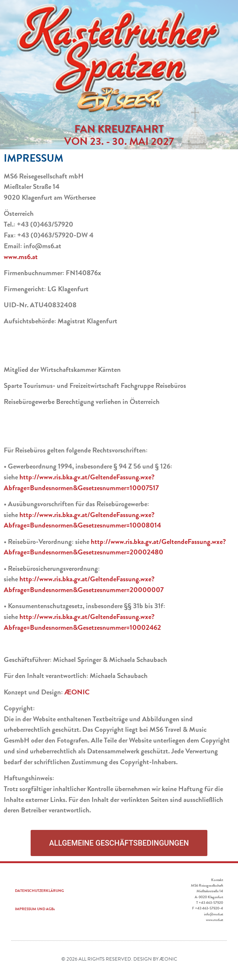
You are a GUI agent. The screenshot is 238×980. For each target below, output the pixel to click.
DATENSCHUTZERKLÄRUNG (39, 891)
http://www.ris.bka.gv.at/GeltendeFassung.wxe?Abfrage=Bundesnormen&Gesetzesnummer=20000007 (84, 584)
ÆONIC (77, 692)
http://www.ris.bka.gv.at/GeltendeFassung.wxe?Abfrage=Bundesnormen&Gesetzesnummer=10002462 (82, 622)
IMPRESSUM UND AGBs (35, 909)
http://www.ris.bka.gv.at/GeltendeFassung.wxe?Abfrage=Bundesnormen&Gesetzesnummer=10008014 (82, 520)
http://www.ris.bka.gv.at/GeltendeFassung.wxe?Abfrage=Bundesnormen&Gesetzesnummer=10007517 (81, 482)
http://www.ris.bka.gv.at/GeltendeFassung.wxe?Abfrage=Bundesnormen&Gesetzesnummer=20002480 (115, 547)
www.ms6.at (21, 257)
